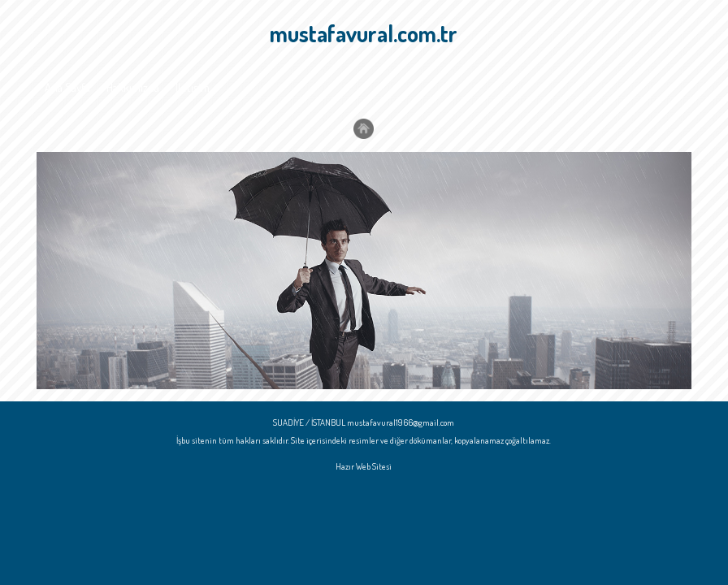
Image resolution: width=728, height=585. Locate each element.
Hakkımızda (133, 87)
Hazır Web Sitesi (364, 466)
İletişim (193, 87)
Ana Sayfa (67, 87)
